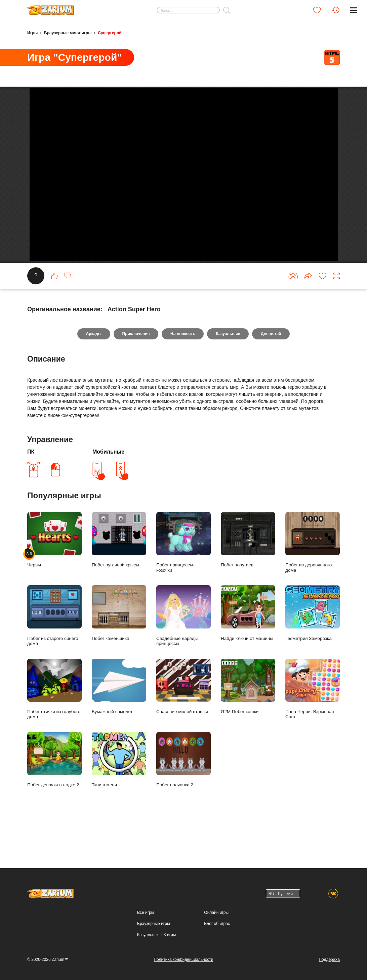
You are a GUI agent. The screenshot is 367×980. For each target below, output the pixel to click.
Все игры (146, 913)
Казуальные (228, 366)
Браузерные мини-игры (68, 33)
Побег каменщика (119, 645)
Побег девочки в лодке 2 (54, 791)
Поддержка (329, 960)
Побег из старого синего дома (54, 647)
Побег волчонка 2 (184, 791)
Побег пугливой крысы (119, 572)
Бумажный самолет (119, 718)
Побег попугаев (248, 572)
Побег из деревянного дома (313, 574)
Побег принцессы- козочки (184, 574)
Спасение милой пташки (184, 718)
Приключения (136, 366)
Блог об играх (217, 924)
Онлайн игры (216, 913)
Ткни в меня (119, 791)
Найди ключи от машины (248, 645)
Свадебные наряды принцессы (184, 647)
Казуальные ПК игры (156, 935)
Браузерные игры (153, 924)
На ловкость (183, 366)
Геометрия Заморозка (313, 645)
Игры (32, 33)
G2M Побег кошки (248, 718)
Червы (54, 572)
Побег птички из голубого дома (54, 721)
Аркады (93, 366)
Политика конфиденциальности (183, 960)
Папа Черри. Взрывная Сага (313, 721)
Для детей (271, 366)
